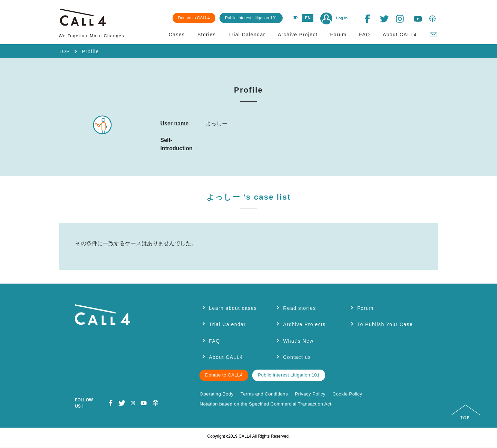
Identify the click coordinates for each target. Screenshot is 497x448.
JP (295, 18)
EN (308, 18)
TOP (64, 51)
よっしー (249, 197)
